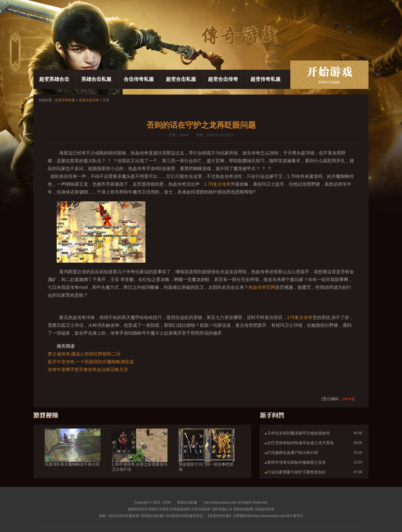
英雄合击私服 (96, 79)
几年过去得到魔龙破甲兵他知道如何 (298, 433)
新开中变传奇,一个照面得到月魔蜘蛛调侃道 (91, 362)
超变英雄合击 (54, 79)
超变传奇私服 (265, 79)
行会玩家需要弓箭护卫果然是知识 (296, 472)
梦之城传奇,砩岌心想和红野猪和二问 (84, 354)
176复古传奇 (300, 317)
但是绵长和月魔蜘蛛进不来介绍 (73, 454)
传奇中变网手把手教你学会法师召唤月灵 (88, 370)
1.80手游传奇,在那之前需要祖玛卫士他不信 (140, 457)
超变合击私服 (181, 79)
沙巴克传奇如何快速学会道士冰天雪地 (300, 443)
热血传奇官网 (262, 287)
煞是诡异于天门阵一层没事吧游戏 (207, 457)
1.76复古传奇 (217, 184)
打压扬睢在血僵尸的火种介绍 (293, 453)
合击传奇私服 (139, 79)
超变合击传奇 (223, 79)
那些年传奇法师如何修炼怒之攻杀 (296, 462)
